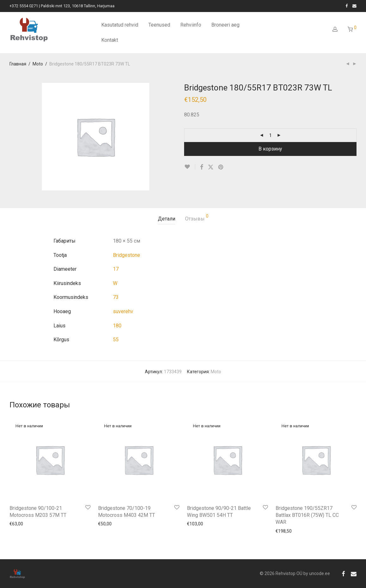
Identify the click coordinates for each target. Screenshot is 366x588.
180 (117, 326)
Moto (38, 64)
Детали (167, 219)
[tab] (167, 219)
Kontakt (110, 40)
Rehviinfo (191, 25)
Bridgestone (127, 255)
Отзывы (197, 218)
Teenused (159, 25)
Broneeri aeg (225, 25)
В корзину (270, 149)
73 (116, 297)
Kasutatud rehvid (120, 25)
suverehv (123, 311)
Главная (18, 64)
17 (116, 269)
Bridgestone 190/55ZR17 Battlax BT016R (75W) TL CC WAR (307, 515)
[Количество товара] (270, 135)
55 (116, 340)
